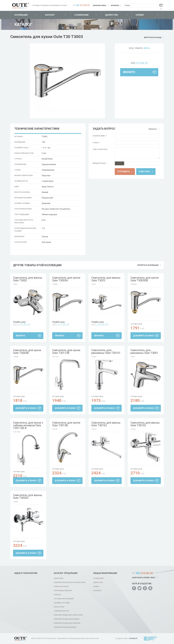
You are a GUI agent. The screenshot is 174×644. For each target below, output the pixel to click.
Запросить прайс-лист (144, 578)
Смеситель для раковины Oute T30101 (106, 352)
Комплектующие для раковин (67, 619)
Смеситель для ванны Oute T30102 (145, 424)
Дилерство (112, 15)
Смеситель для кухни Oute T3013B (66, 424)
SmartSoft (133, 638)
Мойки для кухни (61, 587)
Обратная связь (100, 5)
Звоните (129, 72)
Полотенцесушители (63, 591)
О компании (81, 15)
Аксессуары (59, 607)
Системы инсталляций (64, 599)
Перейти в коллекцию (148, 265)
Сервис (140, 15)
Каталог (50, 15)
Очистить (145, 172)
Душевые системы (62, 603)
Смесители (59, 578)
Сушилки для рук (61, 611)
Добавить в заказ (144, 336)
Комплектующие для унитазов (67, 623)
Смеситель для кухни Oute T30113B (66, 352)
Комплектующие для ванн (65, 627)
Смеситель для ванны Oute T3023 (106, 279)
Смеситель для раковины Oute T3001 (144, 352)
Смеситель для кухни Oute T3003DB (145, 279)
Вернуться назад (153, 37)
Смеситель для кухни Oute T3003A (66, 279)
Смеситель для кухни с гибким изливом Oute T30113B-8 (28, 425)
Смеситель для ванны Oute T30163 (106, 424)
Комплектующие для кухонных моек (70, 582)
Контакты (115, 5)
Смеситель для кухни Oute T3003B (27, 352)
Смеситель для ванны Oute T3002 (28, 279)
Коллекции (21, 15)
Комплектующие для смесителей (68, 615)
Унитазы (57, 595)
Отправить (124, 172)
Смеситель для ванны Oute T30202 (28, 496)
